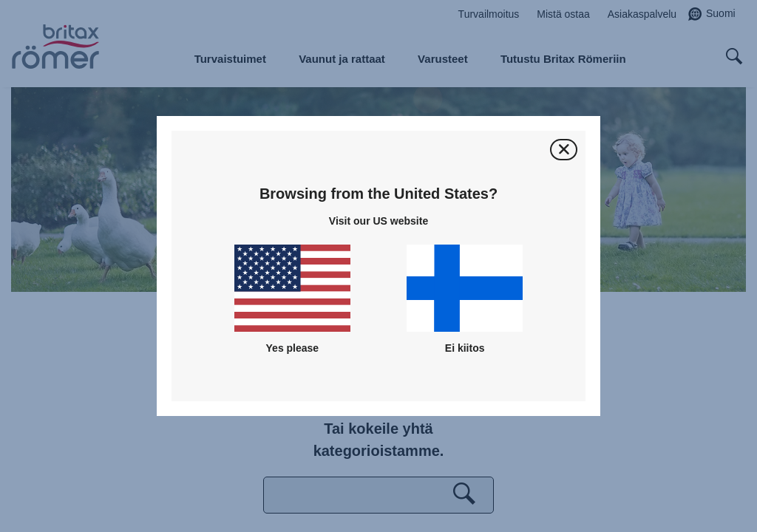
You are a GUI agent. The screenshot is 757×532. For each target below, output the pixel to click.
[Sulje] (564, 150)
